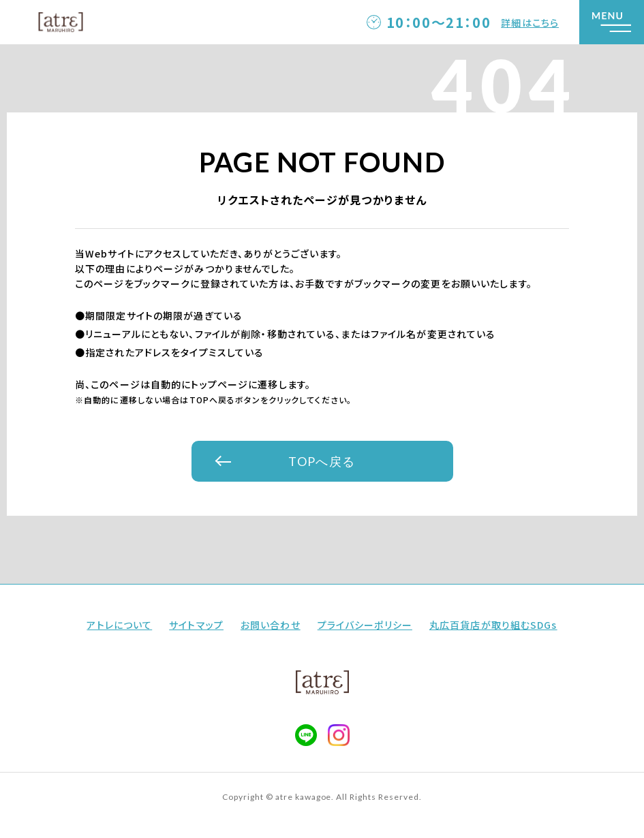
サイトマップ (196, 625)
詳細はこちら (530, 22)
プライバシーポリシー (365, 625)
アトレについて (119, 625)
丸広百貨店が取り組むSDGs (493, 625)
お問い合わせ (271, 625)
